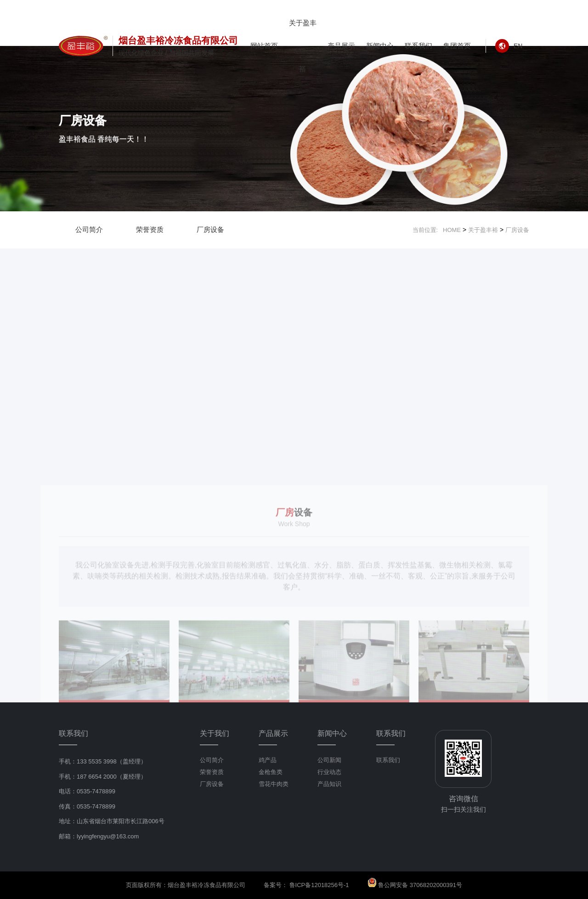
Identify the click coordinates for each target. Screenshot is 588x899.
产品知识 (329, 784)
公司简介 (89, 229)
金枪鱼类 (271, 772)
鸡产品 (268, 760)
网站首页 (264, 46)
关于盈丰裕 (303, 46)
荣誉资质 (150, 229)
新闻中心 (380, 46)
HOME (452, 230)
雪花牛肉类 (274, 784)
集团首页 (457, 46)
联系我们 (418, 46)
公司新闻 (329, 760)
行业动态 (329, 772)
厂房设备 (210, 229)
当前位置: (428, 230)
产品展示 (341, 46)
